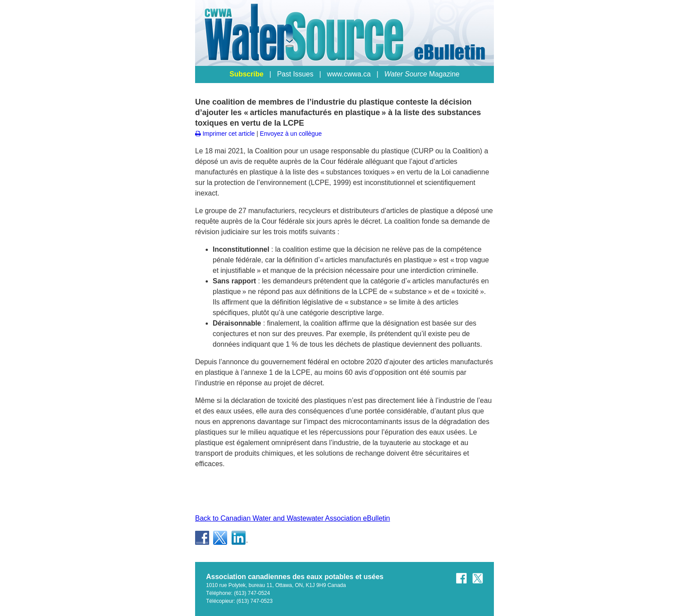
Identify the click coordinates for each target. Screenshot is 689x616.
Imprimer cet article (225, 134)
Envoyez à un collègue (291, 134)
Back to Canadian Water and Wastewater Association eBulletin (293, 518)
